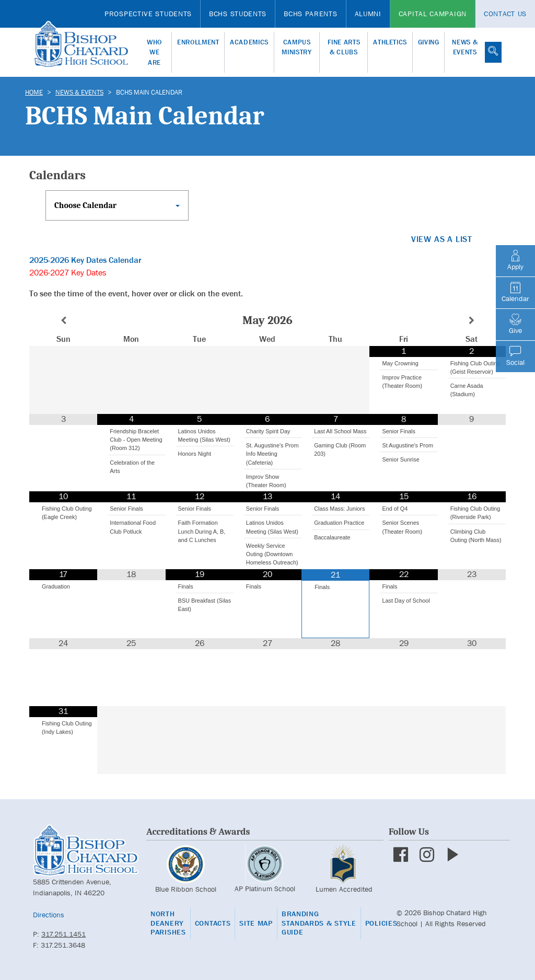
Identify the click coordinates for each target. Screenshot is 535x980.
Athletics (390, 42)
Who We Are (154, 52)
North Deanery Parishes (168, 923)
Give (515, 324)
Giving (429, 42)
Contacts (213, 923)
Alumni (368, 14)
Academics (249, 42)
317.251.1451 (63, 934)
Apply (515, 260)
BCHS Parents (310, 14)
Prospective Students (148, 14)
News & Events (465, 47)
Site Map (256, 923)
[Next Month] (472, 321)
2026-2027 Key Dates (68, 273)
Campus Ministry (296, 47)
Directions (49, 915)
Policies (381, 923)
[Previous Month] (63, 321)
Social (515, 356)
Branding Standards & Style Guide (319, 923)
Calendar (515, 292)
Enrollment (198, 42)
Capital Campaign (433, 14)
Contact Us (505, 14)
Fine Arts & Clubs (344, 47)
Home (34, 92)
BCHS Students (238, 14)
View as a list (442, 239)
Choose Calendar (85, 205)
